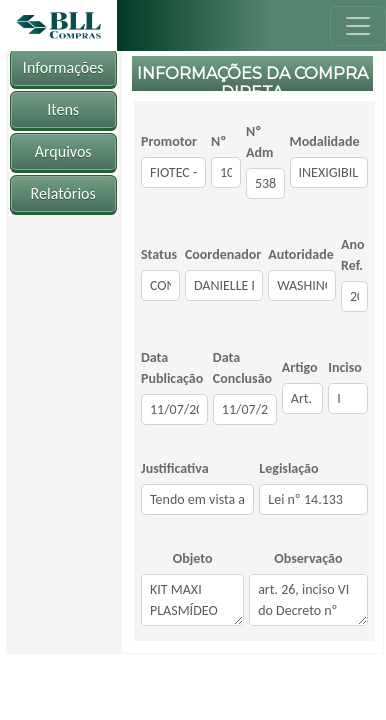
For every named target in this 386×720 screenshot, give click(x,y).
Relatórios (63, 193)
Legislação (288, 468)
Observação (308, 558)
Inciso (345, 367)
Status (159, 254)
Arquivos (63, 151)
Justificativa (175, 468)
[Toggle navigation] (358, 26)
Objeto (193, 558)
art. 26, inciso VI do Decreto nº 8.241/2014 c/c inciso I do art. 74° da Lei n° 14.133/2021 (308, 600)
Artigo (300, 367)
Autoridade (301, 254)
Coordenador (223, 254)
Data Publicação (172, 368)
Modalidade (325, 141)
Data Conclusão (242, 368)
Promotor (169, 141)
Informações (63, 67)
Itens (63, 109)
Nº (218, 141)
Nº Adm (259, 142)
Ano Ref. (353, 255)
